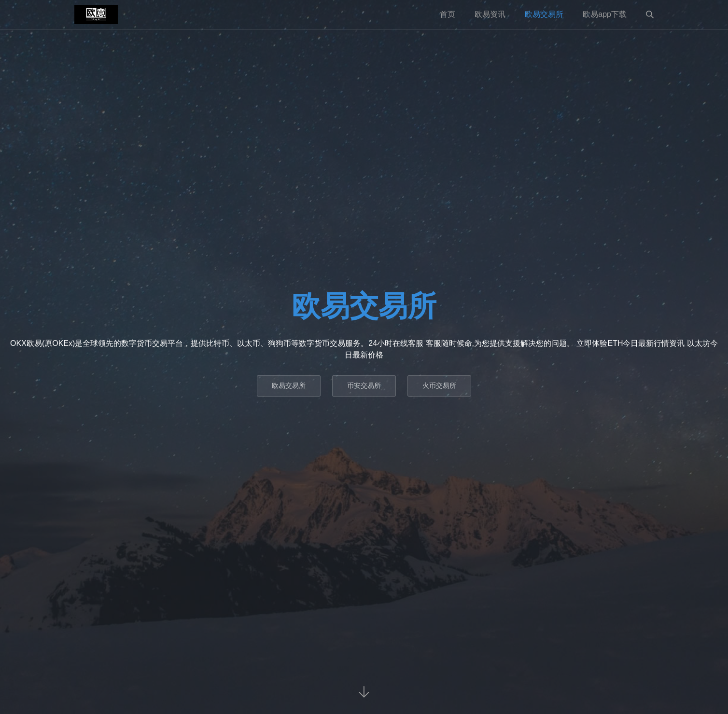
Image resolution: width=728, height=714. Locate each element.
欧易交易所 (544, 14)
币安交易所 (364, 385)
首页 (448, 14)
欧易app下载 (605, 14)
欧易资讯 (490, 14)
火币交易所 (439, 385)
